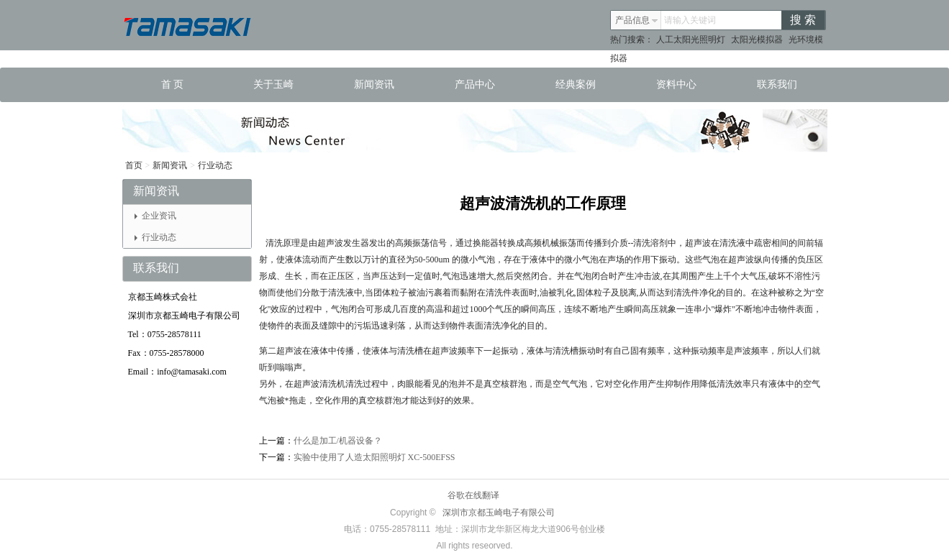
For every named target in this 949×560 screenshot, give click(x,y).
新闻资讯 (374, 84)
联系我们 (777, 84)
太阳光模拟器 (757, 40)
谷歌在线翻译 (473, 495)
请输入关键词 (690, 20)
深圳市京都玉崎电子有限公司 (499, 513)
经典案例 (576, 84)
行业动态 (215, 165)
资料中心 (676, 84)
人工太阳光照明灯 (691, 40)
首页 (134, 165)
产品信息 (637, 20)
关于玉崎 (273, 84)
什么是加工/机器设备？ (338, 441)
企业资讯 (155, 216)
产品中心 (475, 84)
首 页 (173, 84)
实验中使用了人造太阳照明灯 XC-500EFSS (374, 457)
